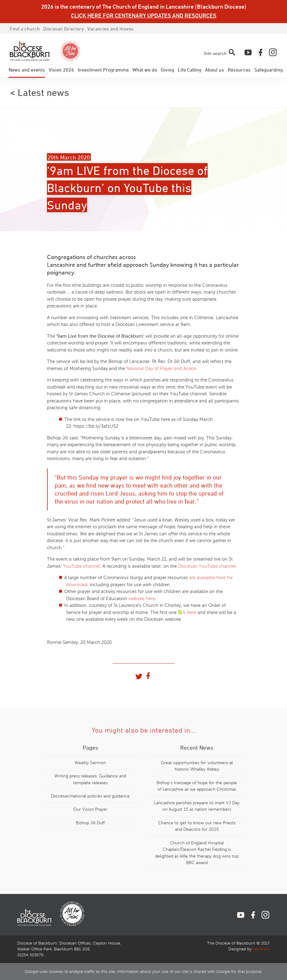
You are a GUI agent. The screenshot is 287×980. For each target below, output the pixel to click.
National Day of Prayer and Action (161, 369)
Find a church (25, 29)
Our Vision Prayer (90, 809)
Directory (64, 29)
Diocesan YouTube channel (207, 566)
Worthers (261, 949)
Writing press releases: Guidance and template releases (90, 779)
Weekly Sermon (90, 763)
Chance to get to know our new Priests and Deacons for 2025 (197, 826)
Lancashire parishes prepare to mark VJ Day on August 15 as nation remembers (197, 806)
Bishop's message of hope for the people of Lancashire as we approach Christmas (197, 786)
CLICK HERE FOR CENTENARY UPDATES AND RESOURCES (144, 15)
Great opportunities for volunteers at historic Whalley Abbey (197, 766)
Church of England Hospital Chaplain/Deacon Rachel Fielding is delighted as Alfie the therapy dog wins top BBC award (197, 853)
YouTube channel (81, 566)
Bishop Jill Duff (90, 823)
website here (142, 599)
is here (189, 612)
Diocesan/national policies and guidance (90, 796)
